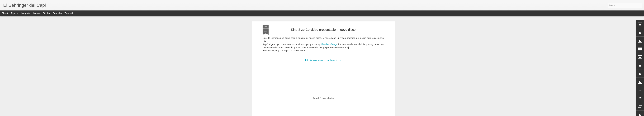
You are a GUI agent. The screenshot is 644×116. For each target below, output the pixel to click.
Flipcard (15, 13)
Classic (5, 13)
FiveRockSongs (329, 44)
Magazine (26, 13)
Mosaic (37, 13)
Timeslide (69, 13)
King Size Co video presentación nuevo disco (323, 30)
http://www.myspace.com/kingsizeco (323, 60)
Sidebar (47, 13)
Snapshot (58, 13)
